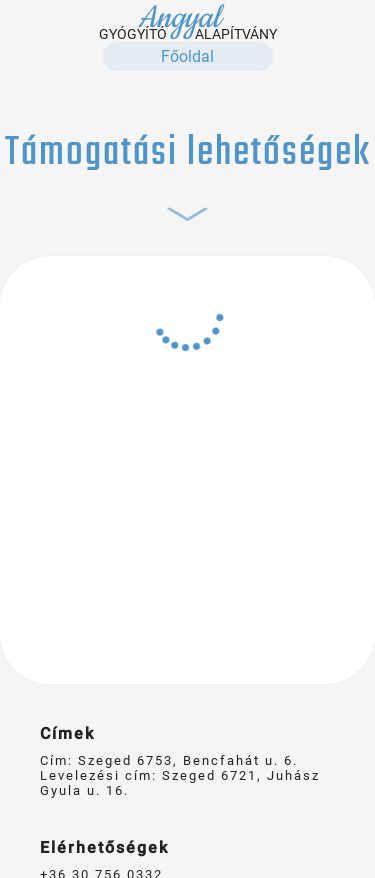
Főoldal (187, 56)
